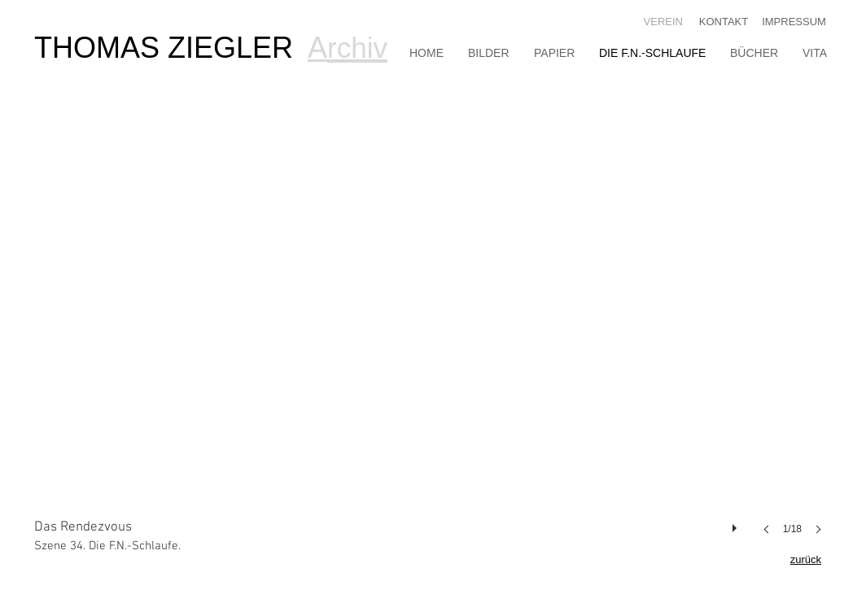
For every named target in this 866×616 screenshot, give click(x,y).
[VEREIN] (660, 22)
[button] (433, 338)
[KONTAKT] (724, 22)
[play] (737, 524)
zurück (806, 559)
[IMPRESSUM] (794, 22)
